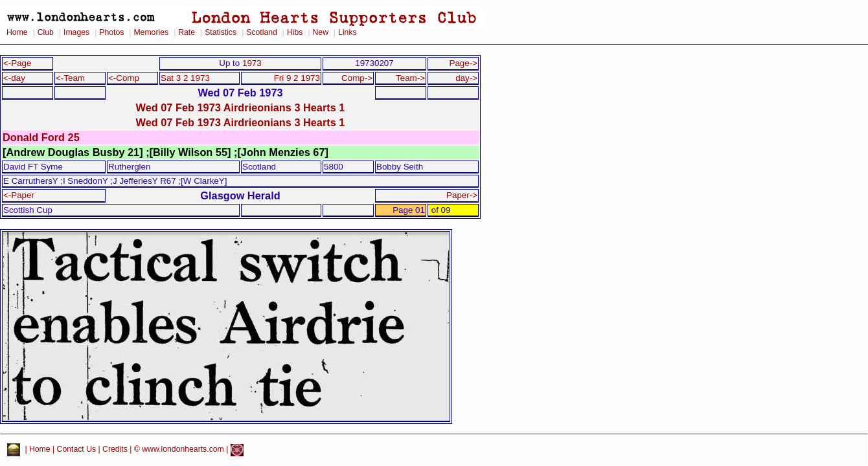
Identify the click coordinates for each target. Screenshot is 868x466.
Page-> (463, 63)
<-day (14, 78)
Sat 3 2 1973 (185, 78)
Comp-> (357, 78)
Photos (111, 32)
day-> (466, 78)
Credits (115, 450)
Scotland (262, 32)
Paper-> (462, 195)
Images (76, 32)
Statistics (221, 32)
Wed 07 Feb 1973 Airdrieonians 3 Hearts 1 (241, 107)
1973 (252, 63)
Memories (151, 32)
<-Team (70, 78)
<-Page (17, 63)
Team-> (410, 78)
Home (17, 32)
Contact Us (77, 450)
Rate (187, 32)
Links (348, 32)
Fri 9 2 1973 (297, 78)
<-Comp (124, 78)
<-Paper (19, 195)
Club (46, 32)
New (321, 32)
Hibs (295, 32)
